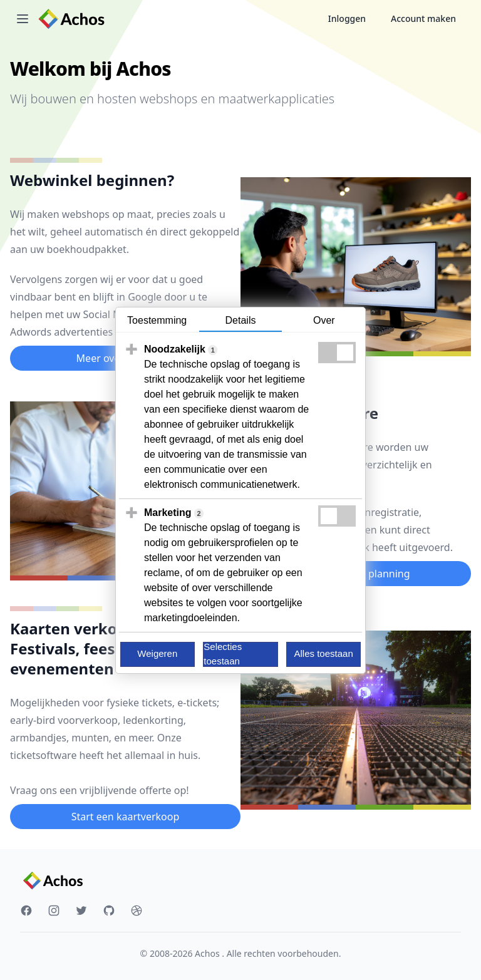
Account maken (423, 18)
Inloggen (347, 18)
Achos (208, 953)
